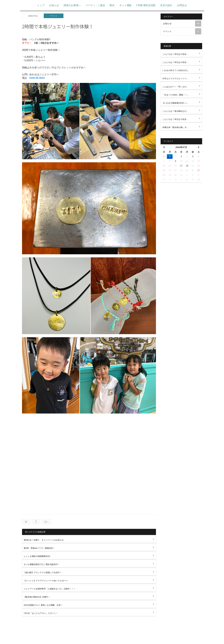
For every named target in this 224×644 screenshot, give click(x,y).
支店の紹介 (166, 5)
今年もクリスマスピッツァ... (175, 79)
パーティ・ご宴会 (95, 5)
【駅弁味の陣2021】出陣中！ (37, 597)
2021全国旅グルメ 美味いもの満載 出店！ (43, 605)
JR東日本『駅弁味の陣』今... (175, 127)
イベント (54, 16)
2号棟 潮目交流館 (146, 5)
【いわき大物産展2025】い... (175, 103)
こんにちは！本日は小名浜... (175, 54)
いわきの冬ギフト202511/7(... (176, 70)
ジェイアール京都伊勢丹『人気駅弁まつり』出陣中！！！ (50, 589)
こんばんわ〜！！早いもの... (175, 87)
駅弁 (112, 5)
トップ (41, 5)
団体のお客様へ (72, 5)
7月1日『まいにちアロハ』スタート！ (41, 613)
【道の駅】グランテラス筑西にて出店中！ (43, 573)
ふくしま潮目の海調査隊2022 (37, 556)
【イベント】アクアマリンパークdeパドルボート (46, 581)
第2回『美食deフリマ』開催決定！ (39, 548)
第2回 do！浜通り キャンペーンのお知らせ (44, 540)
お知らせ (54, 5)
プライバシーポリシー (109, 639)
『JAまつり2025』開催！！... (176, 95)
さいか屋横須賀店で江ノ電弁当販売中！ (42, 564)
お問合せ (182, 5)
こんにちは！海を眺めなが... (175, 111)
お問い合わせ (131, 639)
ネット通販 (125, 5)
